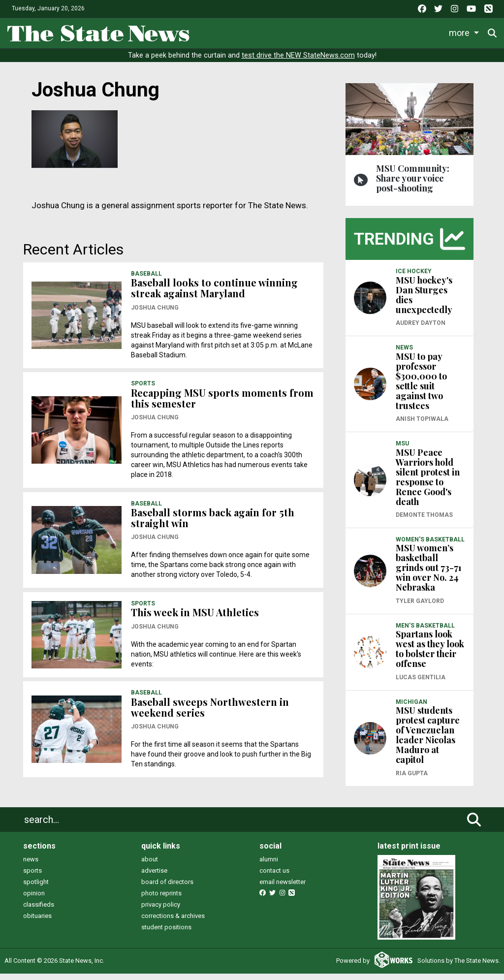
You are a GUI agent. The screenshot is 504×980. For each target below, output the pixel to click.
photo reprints (161, 900)
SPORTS (143, 390)
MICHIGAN (411, 708)
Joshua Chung (155, 314)
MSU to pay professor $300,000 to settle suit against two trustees (421, 387)
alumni (269, 866)
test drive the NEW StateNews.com (298, 62)
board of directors (167, 888)
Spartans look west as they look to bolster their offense (430, 656)
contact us (274, 877)
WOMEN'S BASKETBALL (430, 546)
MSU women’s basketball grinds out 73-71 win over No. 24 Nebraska (429, 574)
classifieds (39, 911)
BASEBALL (146, 280)
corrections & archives (173, 922)
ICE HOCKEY (414, 278)
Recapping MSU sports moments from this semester (222, 404)
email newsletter (283, 888)
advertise (154, 877)
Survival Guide (343, 31)
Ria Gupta (412, 780)
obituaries (37, 922)
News (212, 31)
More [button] (461, 31)
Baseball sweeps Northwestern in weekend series (210, 713)
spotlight (36, 888)
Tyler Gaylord (420, 607)
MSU (402, 450)
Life (247, 31)
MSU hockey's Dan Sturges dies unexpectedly (424, 301)
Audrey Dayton (421, 330)
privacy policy (161, 911)
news (31, 866)
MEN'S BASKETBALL (425, 632)
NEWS (404, 354)
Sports (285, 31)
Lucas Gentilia (421, 684)
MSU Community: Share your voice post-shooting (413, 185)
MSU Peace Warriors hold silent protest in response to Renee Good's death (428, 483)
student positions (166, 933)
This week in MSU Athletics (195, 619)
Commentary (409, 31)
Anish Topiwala (422, 426)
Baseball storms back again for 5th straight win (213, 524)
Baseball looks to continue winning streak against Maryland (214, 295)
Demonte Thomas (424, 522)
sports (32, 877)
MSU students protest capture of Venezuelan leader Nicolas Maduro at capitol (428, 742)
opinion (34, 900)
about (150, 866)
